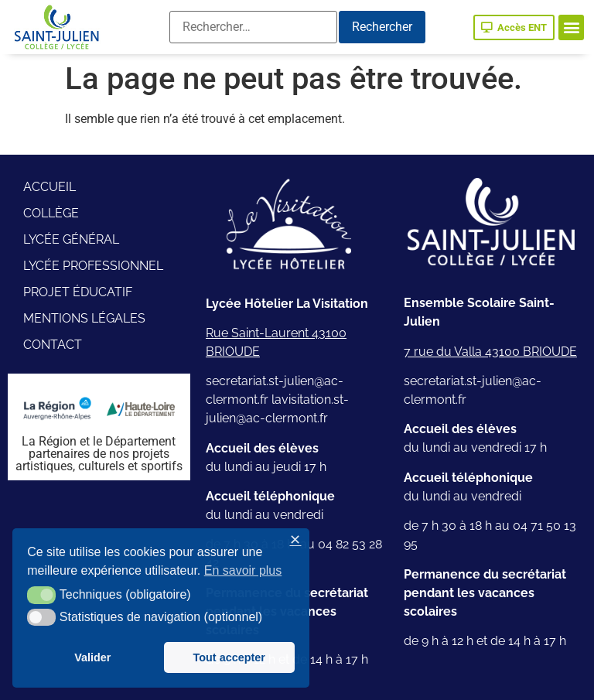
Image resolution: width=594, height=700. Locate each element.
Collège (51, 213)
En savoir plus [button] (243, 570)
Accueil (49, 187)
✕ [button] (295, 540)
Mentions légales (84, 318)
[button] (571, 27)
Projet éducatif (78, 292)
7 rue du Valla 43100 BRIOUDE (490, 352)
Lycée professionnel (93, 266)
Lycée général (71, 239)
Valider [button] (92, 657)
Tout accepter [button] (229, 657)
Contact (53, 345)
